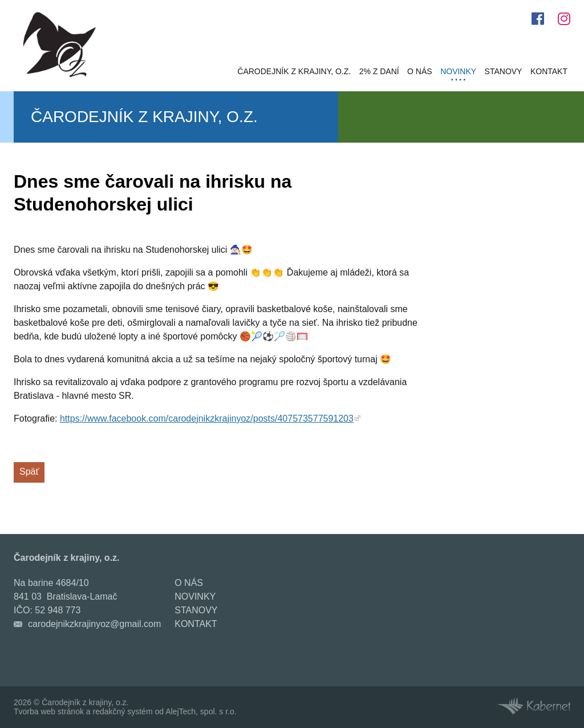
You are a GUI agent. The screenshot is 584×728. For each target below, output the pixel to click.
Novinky (458, 71)
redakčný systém (123, 711)
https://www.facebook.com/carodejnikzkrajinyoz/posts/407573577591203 (207, 418)
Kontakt (549, 71)
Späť (29, 472)
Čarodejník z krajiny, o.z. (294, 71)
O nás (420, 71)
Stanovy (504, 71)
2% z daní (379, 71)
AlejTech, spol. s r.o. (201, 711)
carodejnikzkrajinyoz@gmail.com (94, 624)
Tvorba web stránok (49, 711)
